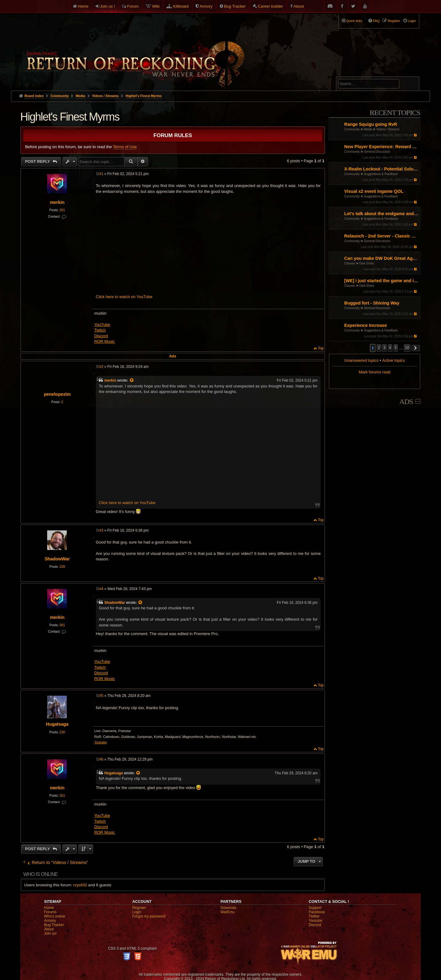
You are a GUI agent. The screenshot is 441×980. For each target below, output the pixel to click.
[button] (416, 348)
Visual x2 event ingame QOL (374, 191)
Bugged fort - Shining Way (372, 303)
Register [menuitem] (394, 21)
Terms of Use (125, 147)
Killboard (181, 6)
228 (62, 567)
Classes (350, 263)
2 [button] (379, 348)
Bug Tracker (235, 6)
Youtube (101, 742)
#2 (101, 367)
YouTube (102, 325)
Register (139, 908)
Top (321, 348)
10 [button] (407, 348)
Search (411, 85)
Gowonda (228, 908)
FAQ (376, 21)
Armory (206, 6)
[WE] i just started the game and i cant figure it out (382, 281)
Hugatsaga (57, 724)
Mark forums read (374, 372)
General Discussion (377, 152)
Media (368, 129)
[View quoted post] (132, 380)
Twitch (100, 330)
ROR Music (105, 341)
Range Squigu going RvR (371, 124)
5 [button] (396, 348)
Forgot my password (149, 916)
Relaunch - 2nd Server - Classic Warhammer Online (382, 236)
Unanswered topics (361, 360)
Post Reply (38, 161)
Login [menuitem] (412, 21)
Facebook (317, 912)
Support (315, 908)
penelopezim (57, 394)
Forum (133, 6)
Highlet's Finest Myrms (144, 96)
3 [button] (384, 348)
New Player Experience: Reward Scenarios (382, 147)
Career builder (270, 6)
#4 (101, 589)
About (299, 6)
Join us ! (107, 6)
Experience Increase (366, 325)
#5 (101, 696)
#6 (101, 759)
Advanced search (357, 74)
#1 (101, 174)
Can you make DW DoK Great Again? (382, 258)
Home (83, 6)
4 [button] (390, 348)
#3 (101, 530)
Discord (101, 336)
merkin (57, 202)
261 (62, 210)
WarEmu (228, 912)
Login (137, 912)
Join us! (50, 933)
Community (352, 129)
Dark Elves (367, 263)
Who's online (55, 916)
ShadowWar (57, 559)
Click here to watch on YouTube (124, 297)
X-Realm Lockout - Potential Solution (382, 169)
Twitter (314, 916)
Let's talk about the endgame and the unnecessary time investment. (382, 214)
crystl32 (80, 885)
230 (62, 732)
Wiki (156, 6)
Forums (50, 912)
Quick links (354, 21)
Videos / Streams (388, 129)
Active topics (394, 360)
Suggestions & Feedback (381, 174)
